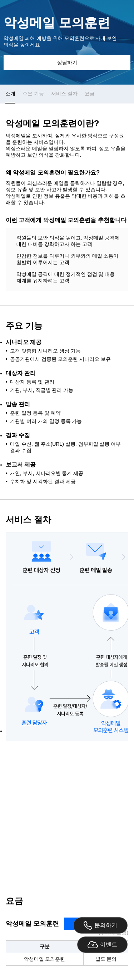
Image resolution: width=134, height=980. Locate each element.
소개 (10, 94)
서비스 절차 (64, 94)
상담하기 (67, 62)
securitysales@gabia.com (91, 863)
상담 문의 (67, 814)
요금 (90, 94)
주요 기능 (33, 94)
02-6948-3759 (30, 863)
